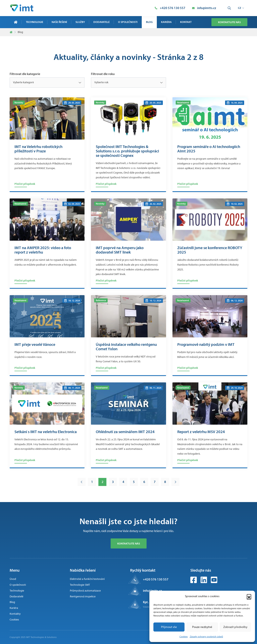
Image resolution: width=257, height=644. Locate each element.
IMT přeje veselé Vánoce (35, 344)
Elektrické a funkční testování (87, 579)
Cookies (184, 637)
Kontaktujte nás (229, 22)
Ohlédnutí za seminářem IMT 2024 (125, 432)
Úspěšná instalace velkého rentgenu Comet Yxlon (126, 347)
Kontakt (186, 22)
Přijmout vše (169, 627)
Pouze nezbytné (202, 627)
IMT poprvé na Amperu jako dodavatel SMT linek (120, 250)
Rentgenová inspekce (83, 596)
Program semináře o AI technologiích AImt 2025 (209, 149)
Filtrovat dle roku (103, 74)
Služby (80, 22)
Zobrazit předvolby (235, 627)
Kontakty (15, 614)
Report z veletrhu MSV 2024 (201, 432)
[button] (249, 596)
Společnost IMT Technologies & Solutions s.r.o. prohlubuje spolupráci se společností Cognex (127, 151)
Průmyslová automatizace (85, 591)
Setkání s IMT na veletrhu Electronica (46, 432)
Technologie (35, 22)
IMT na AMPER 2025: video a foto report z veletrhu (43, 250)
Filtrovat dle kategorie (25, 74)
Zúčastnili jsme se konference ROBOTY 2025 (210, 250)
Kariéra (166, 22)
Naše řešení (59, 22)
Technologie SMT (80, 585)
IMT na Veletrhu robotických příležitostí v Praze (38, 149)
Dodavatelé (101, 22)
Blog (149, 22)
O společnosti (128, 22)
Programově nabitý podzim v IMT (206, 344)
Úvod (13, 579)
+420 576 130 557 (156, 579)
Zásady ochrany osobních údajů (206, 637)
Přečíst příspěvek (25, 184)
